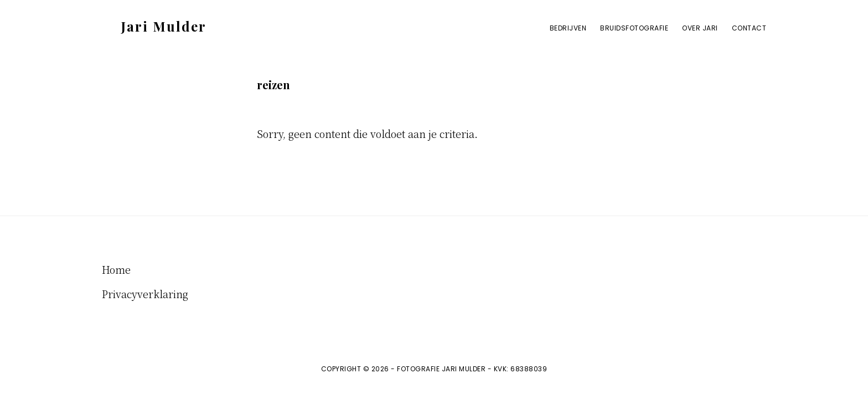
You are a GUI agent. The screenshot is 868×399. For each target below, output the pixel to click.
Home (116, 269)
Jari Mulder (164, 26)
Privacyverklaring (145, 294)
